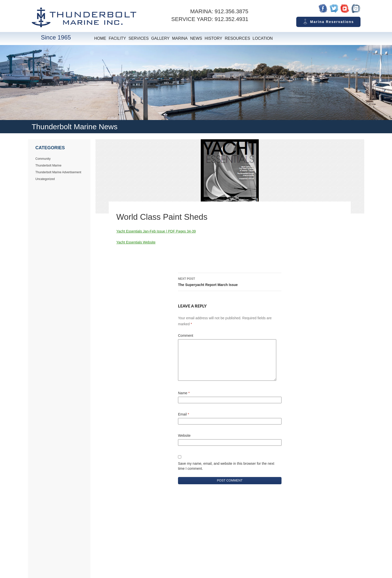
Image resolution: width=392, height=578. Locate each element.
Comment (186, 335)
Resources (237, 38)
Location (263, 38)
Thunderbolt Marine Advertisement (58, 172)
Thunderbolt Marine (48, 165)
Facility (117, 38)
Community (43, 159)
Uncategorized (45, 179)
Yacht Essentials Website (136, 242)
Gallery (160, 38)
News (196, 38)
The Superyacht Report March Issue (230, 281)
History (213, 38)
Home (100, 38)
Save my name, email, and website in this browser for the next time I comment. (226, 466)
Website (184, 435)
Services (139, 38)
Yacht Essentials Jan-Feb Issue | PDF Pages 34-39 (156, 231)
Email (183, 414)
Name (184, 393)
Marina (180, 38)
